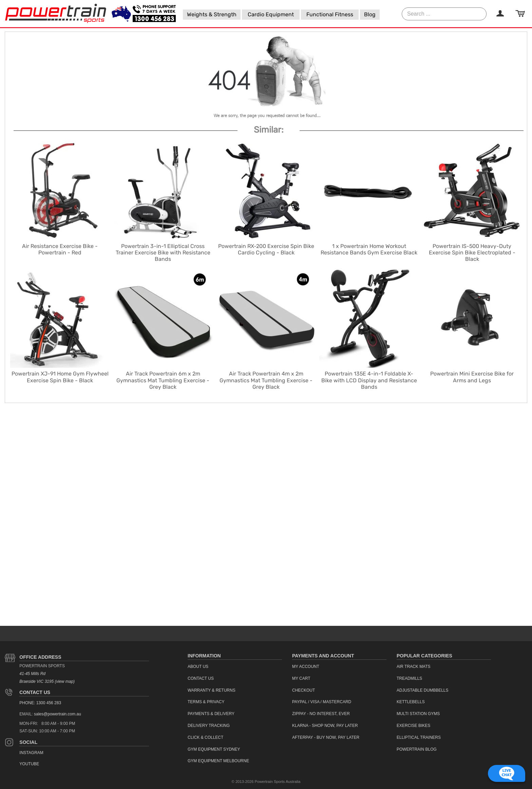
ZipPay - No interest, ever (321, 714)
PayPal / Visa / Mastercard (322, 702)
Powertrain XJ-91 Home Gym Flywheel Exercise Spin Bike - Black (60, 377)
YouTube (29, 764)
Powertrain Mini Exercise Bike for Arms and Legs (472, 377)
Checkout (303, 690)
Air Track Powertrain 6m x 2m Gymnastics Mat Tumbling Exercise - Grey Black (163, 380)
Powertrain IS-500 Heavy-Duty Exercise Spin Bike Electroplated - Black (472, 253)
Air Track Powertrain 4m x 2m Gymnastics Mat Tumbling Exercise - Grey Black (266, 380)
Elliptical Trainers (419, 737)
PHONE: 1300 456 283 (40, 703)
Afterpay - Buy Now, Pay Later (326, 737)
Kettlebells (411, 702)
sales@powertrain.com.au (58, 714)
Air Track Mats (414, 667)
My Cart (301, 678)
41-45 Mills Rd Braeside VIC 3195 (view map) (47, 678)
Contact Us (35, 692)
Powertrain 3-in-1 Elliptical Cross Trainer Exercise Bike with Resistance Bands (163, 253)
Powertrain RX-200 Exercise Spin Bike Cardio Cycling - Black (266, 249)
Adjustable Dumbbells (423, 690)
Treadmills (409, 678)
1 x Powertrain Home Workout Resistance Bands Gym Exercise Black (369, 249)
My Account (306, 667)
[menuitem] (212, 15)
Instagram (31, 753)
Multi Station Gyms (418, 714)
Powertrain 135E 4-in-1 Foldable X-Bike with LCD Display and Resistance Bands (369, 380)
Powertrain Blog (417, 749)
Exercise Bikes (413, 726)
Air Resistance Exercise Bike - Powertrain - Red (60, 249)
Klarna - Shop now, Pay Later (325, 726)
